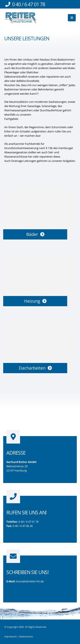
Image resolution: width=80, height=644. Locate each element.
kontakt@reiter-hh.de (30, 581)
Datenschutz (26, 637)
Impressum (10, 637)
